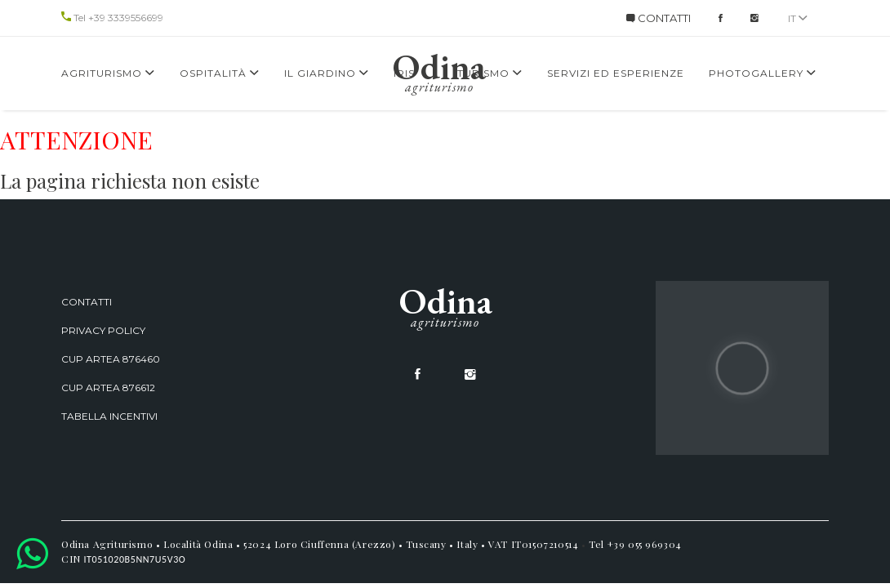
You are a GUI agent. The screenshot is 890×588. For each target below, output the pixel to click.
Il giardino (327, 73)
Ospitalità (220, 73)
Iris (404, 73)
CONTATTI (659, 18)
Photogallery (763, 73)
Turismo (490, 73)
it (798, 18)
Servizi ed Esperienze (616, 73)
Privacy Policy (103, 330)
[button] (32, 553)
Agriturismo (108, 73)
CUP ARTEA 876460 (111, 359)
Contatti (87, 302)
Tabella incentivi (109, 416)
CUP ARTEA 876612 (108, 388)
